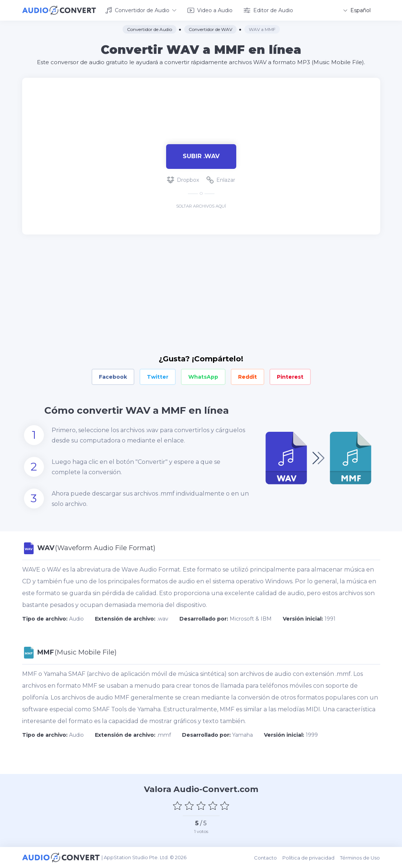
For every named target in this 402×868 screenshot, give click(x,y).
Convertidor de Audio (141, 10)
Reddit (248, 377)
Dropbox (183, 180)
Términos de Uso (360, 858)
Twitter (158, 377)
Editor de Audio (268, 10)
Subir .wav (201, 156)
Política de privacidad (309, 858)
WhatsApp (203, 377)
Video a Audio (210, 10)
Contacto (266, 858)
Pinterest (290, 377)
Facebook (113, 377)
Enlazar (221, 180)
